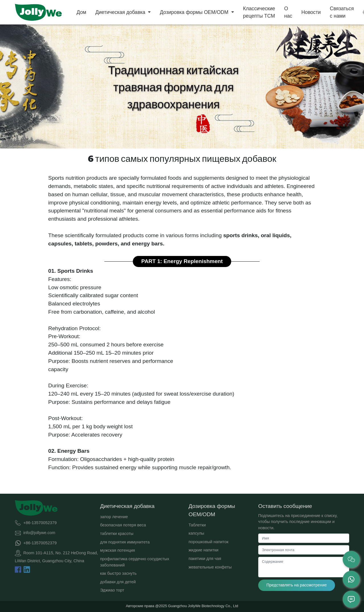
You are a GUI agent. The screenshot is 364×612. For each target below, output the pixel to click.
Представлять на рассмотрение (297, 585)
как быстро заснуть (118, 573)
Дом (81, 12)
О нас (288, 12)
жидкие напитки (203, 550)
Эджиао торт (112, 590)
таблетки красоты (117, 534)
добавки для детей (118, 582)
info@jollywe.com (39, 533)
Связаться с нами (342, 12)
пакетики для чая (205, 559)
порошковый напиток (208, 542)
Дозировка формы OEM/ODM (195, 12)
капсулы (196, 533)
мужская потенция (118, 550)
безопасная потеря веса (123, 525)
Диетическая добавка (121, 12)
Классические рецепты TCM (259, 12)
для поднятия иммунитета (125, 542)
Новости (311, 12)
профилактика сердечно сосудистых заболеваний (135, 562)
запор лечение (114, 517)
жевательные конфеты (210, 567)
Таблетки (197, 525)
